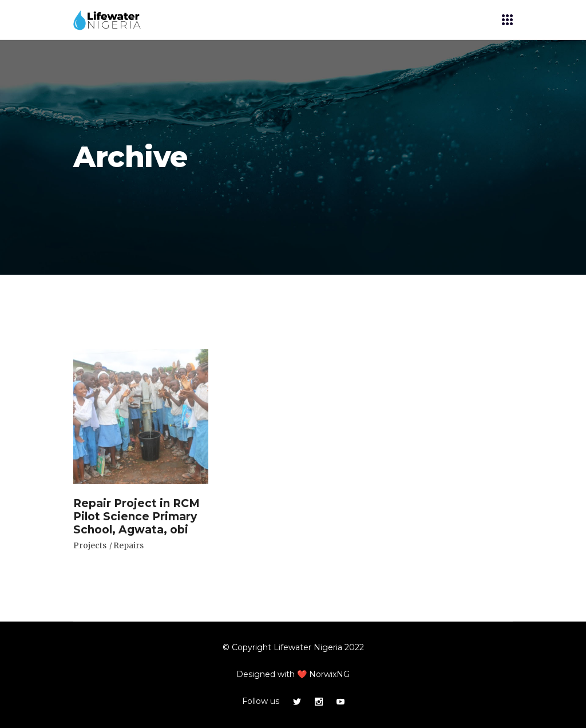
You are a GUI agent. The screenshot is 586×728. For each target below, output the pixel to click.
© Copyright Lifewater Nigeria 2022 (293, 647)
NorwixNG (329, 674)
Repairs (128, 545)
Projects (90, 545)
